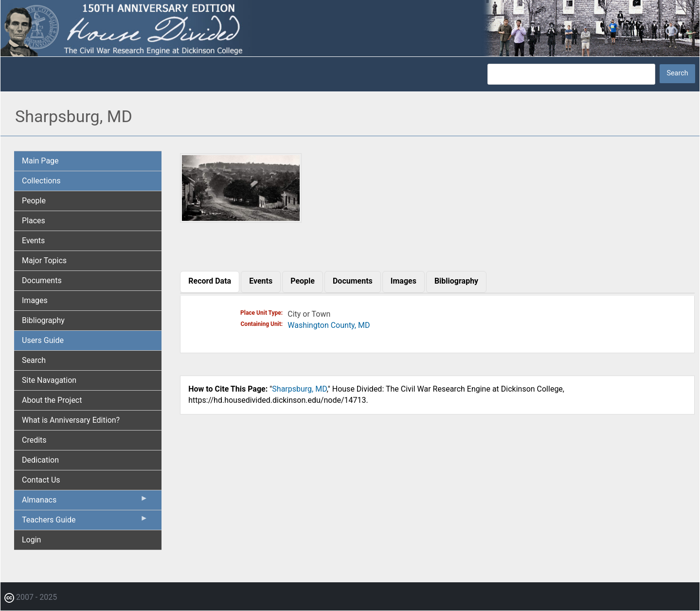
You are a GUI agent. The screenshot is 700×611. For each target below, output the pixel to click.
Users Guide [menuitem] (43, 340)
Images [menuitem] (35, 300)
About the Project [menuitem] (52, 400)
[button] (241, 220)
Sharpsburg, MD (299, 389)
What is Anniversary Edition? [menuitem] (71, 420)
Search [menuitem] (34, 360)
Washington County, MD (329, 325)
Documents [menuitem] (42, 280)
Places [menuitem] (34, 221)
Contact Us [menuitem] (41, 480)
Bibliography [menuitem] (43, 320)
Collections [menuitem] (41, 181)
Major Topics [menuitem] (44, 261)
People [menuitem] (34, 201)
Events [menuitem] (33, 241)
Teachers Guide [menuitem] (85, 522)
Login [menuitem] (31, 540)
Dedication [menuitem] (40, 460)
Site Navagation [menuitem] (49, 380)
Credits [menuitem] (34, 440)
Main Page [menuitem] (40, 161)
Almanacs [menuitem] (85, 502)
